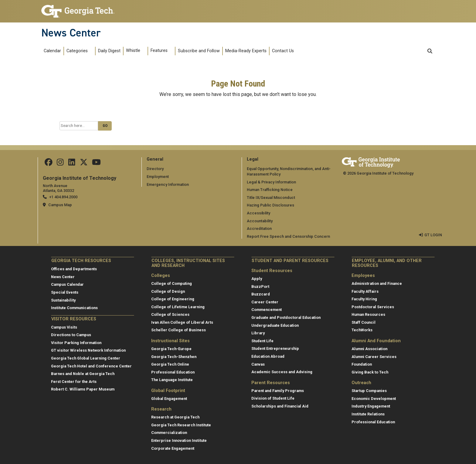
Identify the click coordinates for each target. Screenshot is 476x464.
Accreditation (259, 229)
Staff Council (364, 322)
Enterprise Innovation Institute (179, 440)
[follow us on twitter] (84, 164)
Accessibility (258, 213)
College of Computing (172, 283)
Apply (257, 279)
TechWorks (362, 330)
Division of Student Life (273, 398)
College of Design (168, 291)
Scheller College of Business (178, 330)
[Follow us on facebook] (49, 164)
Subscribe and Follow (199, 51)
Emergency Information (168, 184)
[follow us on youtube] (96, 164)
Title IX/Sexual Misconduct (271, 198)
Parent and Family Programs (278, 391)
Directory (155, 169)
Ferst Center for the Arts (74, 382)
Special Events (65, 292)
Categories (77, 51)
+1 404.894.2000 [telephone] (63, 197)
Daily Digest (109, 51)
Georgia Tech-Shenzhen (174, 356)
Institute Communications (74, 308)
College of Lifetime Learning (178, 307)
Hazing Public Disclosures (270, 205)
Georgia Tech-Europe (171, 349)
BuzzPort (260, 287)
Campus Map (60, 205)
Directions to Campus (71, 335)
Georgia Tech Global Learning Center (86, 358)
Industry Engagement (371, 406)
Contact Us (283, 51)
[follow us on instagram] (60, 164)
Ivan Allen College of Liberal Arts (182, 322)
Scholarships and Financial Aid (280, 406)
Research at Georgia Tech (175, 417)
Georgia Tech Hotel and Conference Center (91, 366)
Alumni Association (369, 349)
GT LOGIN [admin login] (433, 235)
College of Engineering (173, 299)
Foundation (362, 364)
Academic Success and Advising (282, 372)
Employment (158, 177)
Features (159, 51)
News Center (71, 33)
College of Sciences (170, 314)
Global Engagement (169, 399)
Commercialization (169, 433)
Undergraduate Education (275, 325)
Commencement (267, 310)
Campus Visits (64, 327)
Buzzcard (261, 294)
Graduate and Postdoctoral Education (286, 317)
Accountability (260, 221)
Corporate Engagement (173, 448)
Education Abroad (268, 356)
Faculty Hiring (364, 299)
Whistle (133, 51)
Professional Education (173, 372)
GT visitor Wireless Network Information (88, 350)
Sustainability (63, 300)
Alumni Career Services (374, 356)
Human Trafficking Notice (270, 190)
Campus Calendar (67, 284)
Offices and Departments (74, 269)
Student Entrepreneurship (275, 348)
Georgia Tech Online (170, 364)
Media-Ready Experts (246, 51)
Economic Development (374, 399)
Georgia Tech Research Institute (181, 425)
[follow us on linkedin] (72, 164)
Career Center (265, 302)
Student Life (262, 341)
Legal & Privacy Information (271, 182)
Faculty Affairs (365, 291)
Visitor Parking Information (76, 343)
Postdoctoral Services (373, 307)
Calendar (52, 51)
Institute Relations (368, 414)
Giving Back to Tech (370, 372)
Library (258, 333)
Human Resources (368, 314)
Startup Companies (369, 391)
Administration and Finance (377, 283)
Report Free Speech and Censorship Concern (288, 236)
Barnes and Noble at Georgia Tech (83, 374)
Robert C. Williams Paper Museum (83, 389)
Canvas (258, 364)
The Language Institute (172, 380)
